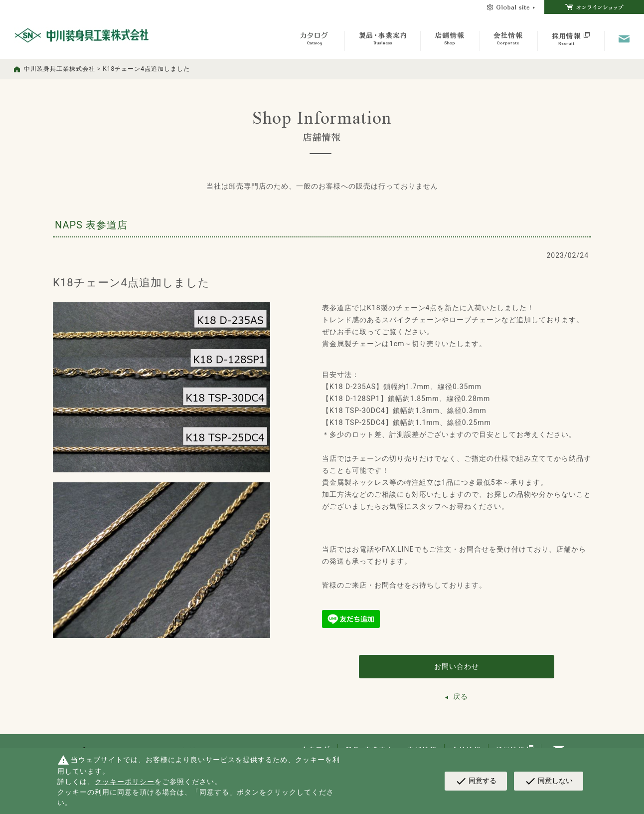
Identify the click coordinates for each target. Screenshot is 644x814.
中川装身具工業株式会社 (60, 69)
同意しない (549, 781)
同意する (476, 781)
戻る (461, 696)
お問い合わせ (457, 666)
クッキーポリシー (125, 782)
